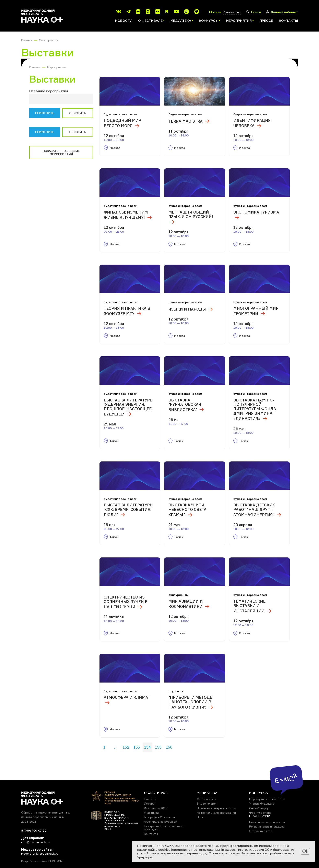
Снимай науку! (259, 808)
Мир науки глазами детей (267, 799)
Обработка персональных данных (45, 812)
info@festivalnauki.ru (35, 842)
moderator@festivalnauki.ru (40, 853)
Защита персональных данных (43, 817)
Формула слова (260, 813)
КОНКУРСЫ (259, 793)
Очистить (78, 113)
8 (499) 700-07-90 (34, 830)
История (150, 803)
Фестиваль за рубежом (161, 822)
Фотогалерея (206, 799)
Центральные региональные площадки (164, 828)
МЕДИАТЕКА (207, 793)
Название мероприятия (49, 91)
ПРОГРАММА (260, 816)
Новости (124, 21)
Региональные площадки (267, 826)
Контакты (288, 21)
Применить (45, 113)
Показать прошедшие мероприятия (61, 152)
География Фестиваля (160, 817)
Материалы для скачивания (216, 813)
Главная (27, 40)
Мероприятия (49, 40)
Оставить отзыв (261, 831)
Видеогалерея (207, 803)
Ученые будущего (262, 803)
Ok (305, 851)
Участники (151, 813)
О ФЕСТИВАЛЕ (156, 793)
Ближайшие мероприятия (267, 822)
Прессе (266, 21)
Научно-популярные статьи (216, 808)
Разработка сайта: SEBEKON (42, 861)
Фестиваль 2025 (156, 808)
